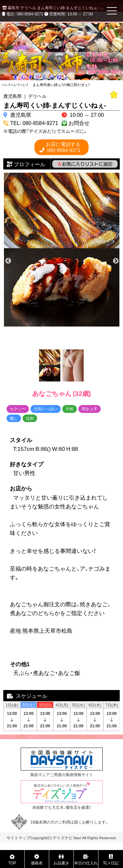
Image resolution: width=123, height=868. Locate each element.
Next (116, 261)
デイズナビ (63, 838)
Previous (8, 261)
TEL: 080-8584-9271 (34, 123)
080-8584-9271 (63, 147)
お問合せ (79, 123)
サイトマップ (18, 838)
